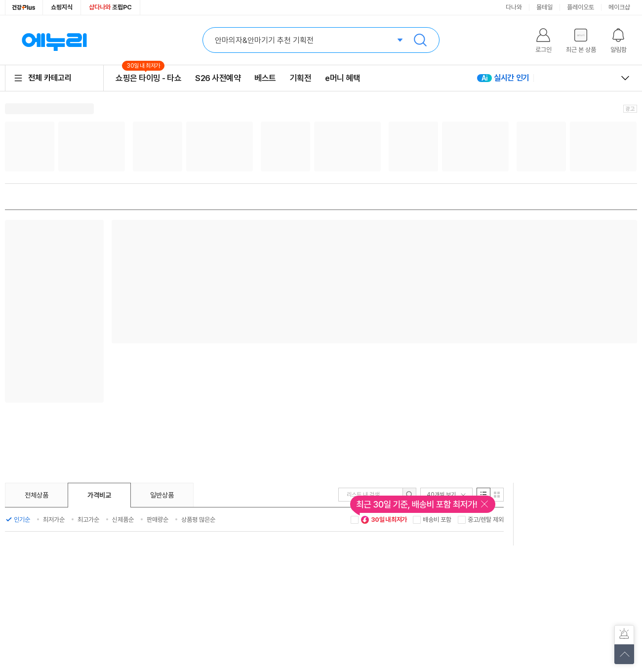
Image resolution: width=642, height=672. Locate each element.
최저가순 (54, 520)
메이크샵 (619, 7)
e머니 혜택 (342, 78)
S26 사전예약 (218, 78)
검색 (420, 40)
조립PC (110, 7)
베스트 (265, 78)
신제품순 (123, 520)
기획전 (301, 78)
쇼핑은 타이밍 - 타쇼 (148, 78)
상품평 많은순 (198, 520)
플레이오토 (581, 7)
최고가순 (88, 520)
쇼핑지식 (62, 7)
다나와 (514, 7)
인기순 (22, 520)
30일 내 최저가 (384, 520)
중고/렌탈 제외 (486, 520)
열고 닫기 (625, 78)
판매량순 (158, 520)
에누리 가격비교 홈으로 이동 (54, 40)
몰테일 (544, 7)
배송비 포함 (437, 520)
